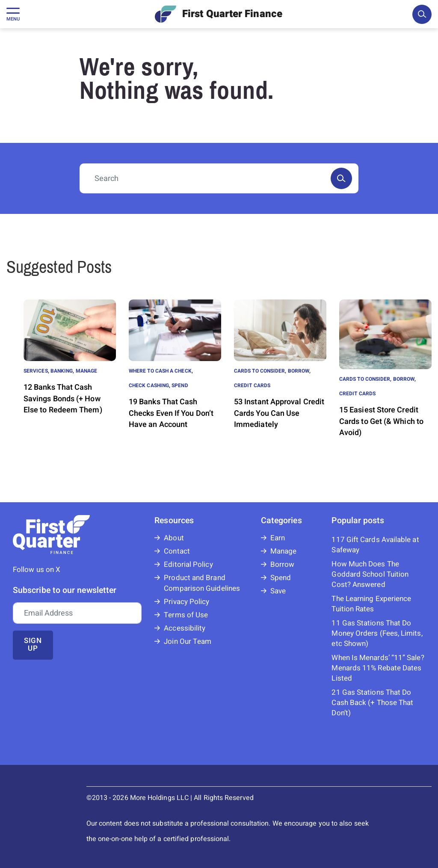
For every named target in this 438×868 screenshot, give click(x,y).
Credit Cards (252, 385)
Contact (177, 551)
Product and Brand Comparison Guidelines (202, 583)
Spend (180, 385)
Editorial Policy (188, 564)
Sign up (33, 644)
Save (278, 591)
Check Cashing (149, 385)
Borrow (299, 371)
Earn (278, 538)
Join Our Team (188, 641)
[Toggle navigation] (13, 14)
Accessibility (185, 628)
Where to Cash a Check (160, 371)
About (174, 538)
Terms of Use (186, 615)
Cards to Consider (259, 371)
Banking (62, 371)
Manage (86, 371)
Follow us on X (37, 570)
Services (36, 371)
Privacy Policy (186, 602)
